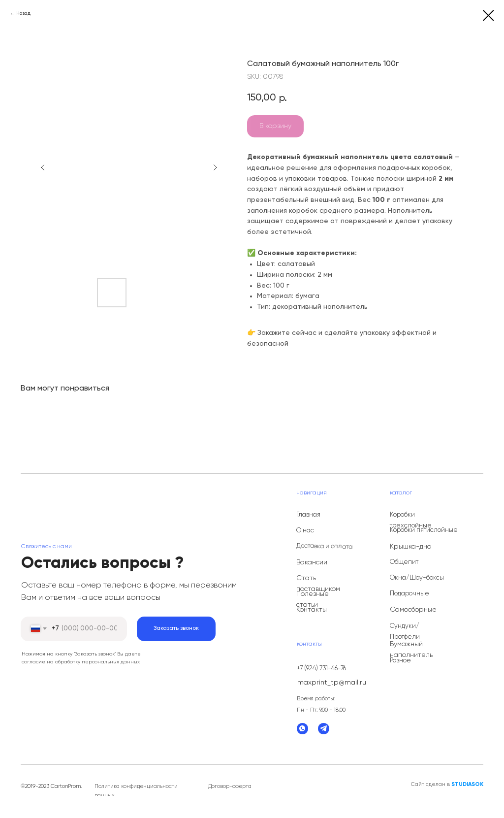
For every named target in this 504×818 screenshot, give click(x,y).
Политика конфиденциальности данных (136, 791)
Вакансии (312, 562)
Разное (400, 661)
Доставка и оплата (324, 546)
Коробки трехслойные (411, 520)
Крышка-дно (410, 547)
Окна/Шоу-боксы (417, 578)
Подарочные (409, 594)
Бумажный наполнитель (411, 650)
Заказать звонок (176, 628)
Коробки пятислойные (424, 530)
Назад (23, 13)
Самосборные (413, 610)
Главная (308, 515)
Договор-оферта (230, 786)
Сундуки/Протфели (405, 632)
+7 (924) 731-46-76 (321, 669)
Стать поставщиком (318, 584)
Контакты (312, 610)
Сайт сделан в (447, 784)
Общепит (404, 562)
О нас (305, 531)
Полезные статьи (313, 599)
